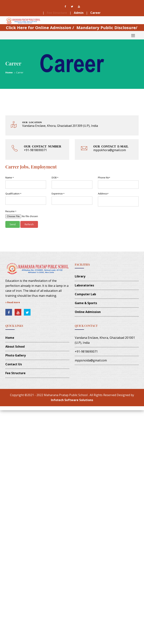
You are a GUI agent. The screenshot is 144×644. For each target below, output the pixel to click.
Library (80, 276)
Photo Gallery (16, 355)
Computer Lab (85, 294)
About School (15, 347)
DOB (55, 177)
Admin (79, 13)
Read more (13, 302)
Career (95, 13)
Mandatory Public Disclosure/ (107, 27)
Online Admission (88, 312)
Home (9, 72)
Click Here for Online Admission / (40, 27)
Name (10, 177)
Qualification (13, 194)
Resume (11, 211)
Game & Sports (86, 303)
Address (103, 194)
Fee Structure (57, 13)
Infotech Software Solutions (72, 400)
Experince (58, 194)
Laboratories (84, 285)
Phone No (104, 177)
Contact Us (14, 364)
